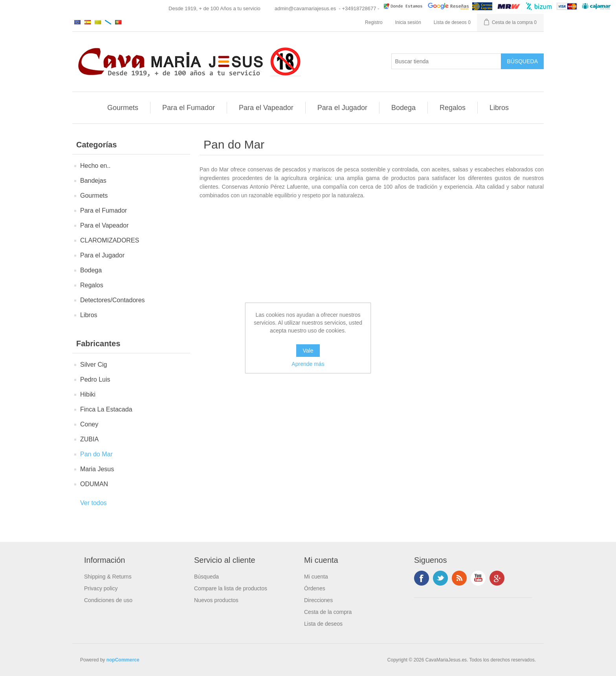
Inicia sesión (408, 22)
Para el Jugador (342, 108)
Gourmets (123, 108)
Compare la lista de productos (231, 588)
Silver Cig (93, 365)
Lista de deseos (323, 624)
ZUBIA (89, 439)
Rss (459, 578)
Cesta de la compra (328, 612)
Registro (374, 22)
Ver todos (93, 503)
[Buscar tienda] (446, 61)
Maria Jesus (97, 469)
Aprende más (308, 364)
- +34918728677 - (359, 8)
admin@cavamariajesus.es (305, 8)
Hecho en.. (95, 166)
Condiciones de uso (108, 600)
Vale (308, 351)
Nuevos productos (216, 600)
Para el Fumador (189, 108)
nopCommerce (123, 660)
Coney (89, 424)
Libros (499, 108)
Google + (497, 578)
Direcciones (318, 600)
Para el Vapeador (266, 108)
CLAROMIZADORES (110, 240)
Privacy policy (101, 588)
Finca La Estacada (106, 409)
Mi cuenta (316, 577)
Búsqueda (206, 577)
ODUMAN (94, 484)
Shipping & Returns (108, 577)
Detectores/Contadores (113, 300)
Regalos (453, 108)
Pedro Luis (95, 379)
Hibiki (88, 394)
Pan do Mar (96, 454)
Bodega (403, 108)
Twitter (440, 578)
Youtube (478, 578)
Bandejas (93, 181)
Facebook (422, 578)
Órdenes (315, 588)
